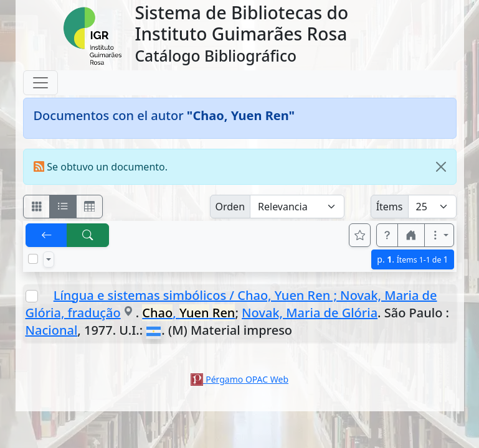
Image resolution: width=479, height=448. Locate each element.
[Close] (441, 167)
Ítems (390, 207)
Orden (230, 207)
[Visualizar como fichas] (37, 207)
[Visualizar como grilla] (90, 207)
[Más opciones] (439, 235)
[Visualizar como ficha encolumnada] (63, 207)
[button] (387, 235)
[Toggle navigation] (40, 83)
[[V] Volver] (47, 235)
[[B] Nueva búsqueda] (88, 235)
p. (412, 259)
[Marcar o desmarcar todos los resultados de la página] (33, 259)
